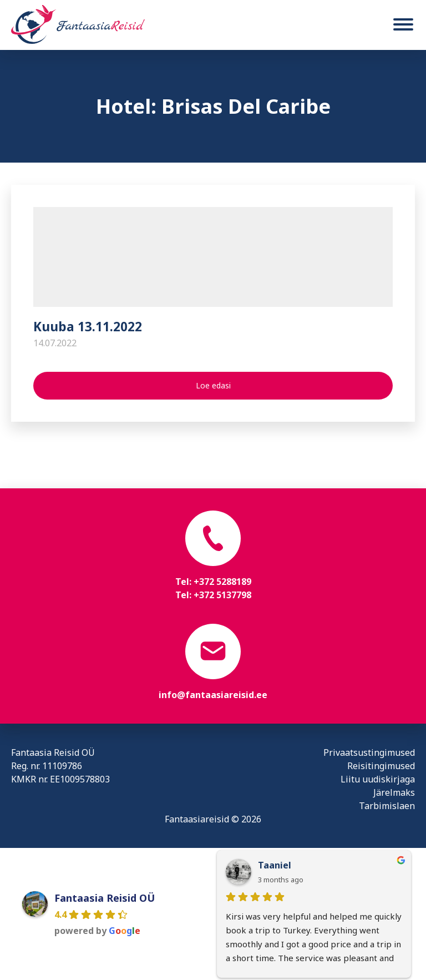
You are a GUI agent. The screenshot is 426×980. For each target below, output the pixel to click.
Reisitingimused (381, 766)
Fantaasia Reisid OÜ (105, 898)
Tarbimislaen (387, 806)
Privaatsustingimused (369, 752)
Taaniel (275, 865)
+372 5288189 (222, 582)
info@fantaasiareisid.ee (213, 695)
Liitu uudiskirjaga (378, 779)
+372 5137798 (222, 595)
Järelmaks (394, 792)
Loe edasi (213, 385)
